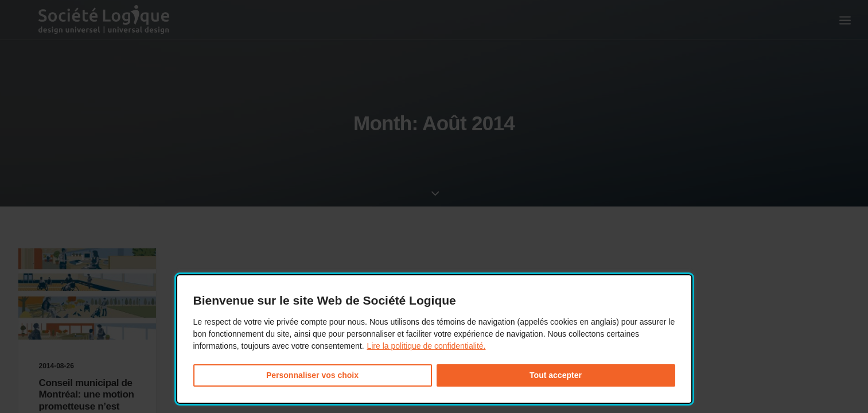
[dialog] (434, 339)
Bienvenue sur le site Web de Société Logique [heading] (325, 300)
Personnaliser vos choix (312, 375)
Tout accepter (556, 375)
